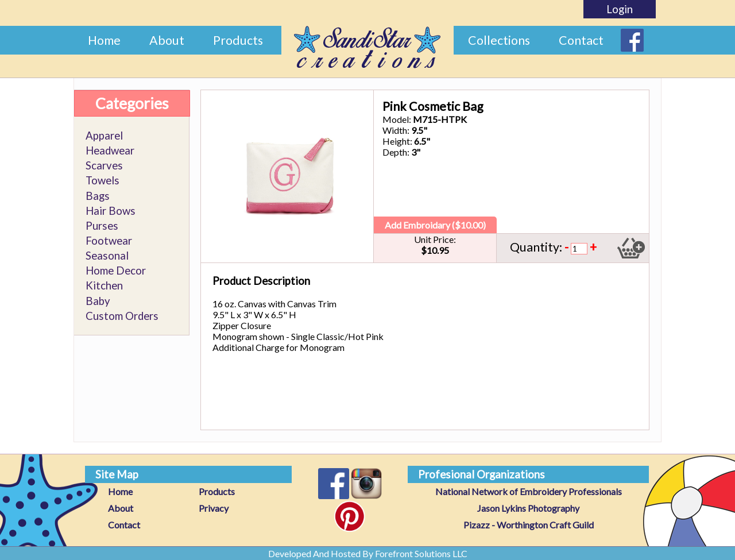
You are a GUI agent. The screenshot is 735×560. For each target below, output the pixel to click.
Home (104, 40)
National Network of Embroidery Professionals (529, 491)
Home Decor (116, 271)
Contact (581, 40)
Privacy (214, 508)
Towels (102, 180)
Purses (102, 226)
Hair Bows (111, 211)
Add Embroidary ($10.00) (435, 225)
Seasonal (107, 256)
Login (620, 9)
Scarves (104, 165)
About (167, 40)
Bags (98, 196)
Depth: (396, 152)
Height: (397, 141)
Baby (98, 301)
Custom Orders (122, 316)
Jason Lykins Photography (528, 508)
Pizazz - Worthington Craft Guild (529, 525)
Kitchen (104, 285)
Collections (499, 40)
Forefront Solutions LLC (421, 553)
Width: (396, 130)
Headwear (110, 150)
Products (238, 40)
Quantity (535, 247)
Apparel (104, 136)
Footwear (109, 241)
